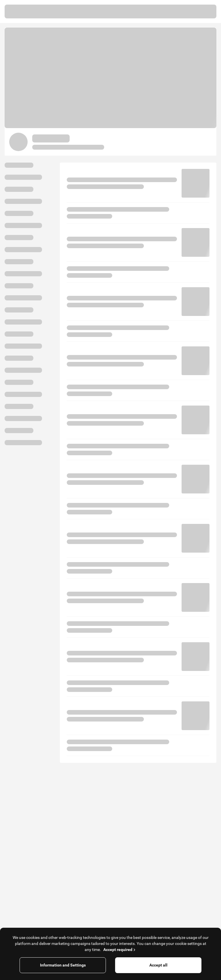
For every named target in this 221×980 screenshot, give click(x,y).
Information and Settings (63, 965)
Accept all (158, 965)
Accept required (120, 950)
